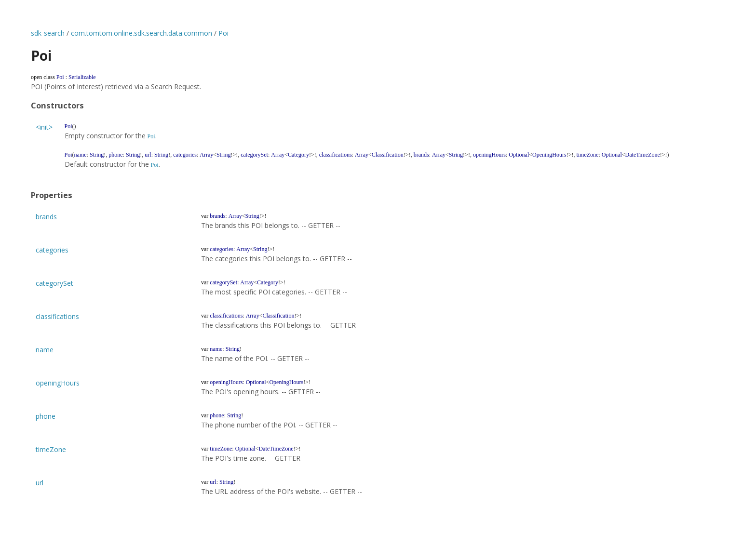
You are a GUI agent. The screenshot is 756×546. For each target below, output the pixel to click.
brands (46, 217)
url (40, 483)
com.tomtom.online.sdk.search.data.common (142, 33)
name (45, 350)
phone (46, 416)
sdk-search (48, 33)
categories (52, 250)
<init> (44, 127)
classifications (57, 316)
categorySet (54, 283)
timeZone (51, 449)
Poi (223, 33)
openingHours (58, 383)
